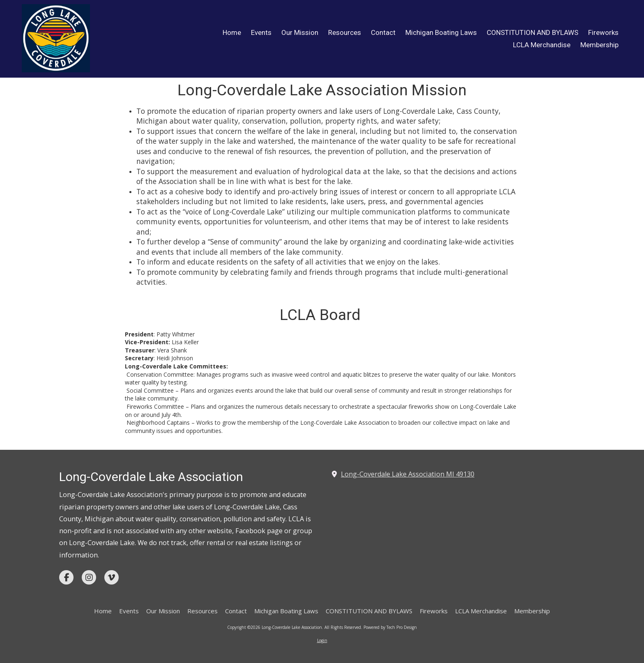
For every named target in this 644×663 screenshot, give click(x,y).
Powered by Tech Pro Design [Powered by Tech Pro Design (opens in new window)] (390, 627)
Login (322, 640)
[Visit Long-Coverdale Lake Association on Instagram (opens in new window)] (89, 577)
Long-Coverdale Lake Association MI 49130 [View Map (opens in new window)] (408, 474)
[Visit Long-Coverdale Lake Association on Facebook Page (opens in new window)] (66, 577)
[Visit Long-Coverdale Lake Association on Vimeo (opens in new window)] (112, 577)
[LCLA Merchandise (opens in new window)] (542, 45)
